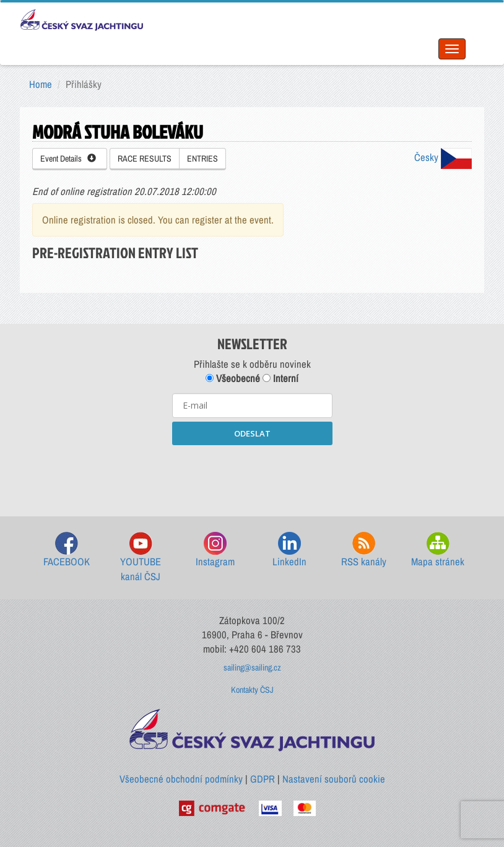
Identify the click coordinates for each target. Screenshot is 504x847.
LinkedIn (289, 550)
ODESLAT (252, 433)
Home (41, 84)
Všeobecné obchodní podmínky (181, 779)
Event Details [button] (68, 159)
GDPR (263, 779)
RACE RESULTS (145, 159)
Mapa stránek (438, 550)
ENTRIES (202, 159)
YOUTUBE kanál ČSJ (141, 558)
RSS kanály (364, 550)
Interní (280, 378)
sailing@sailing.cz (252, 667)
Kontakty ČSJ (252, 690)
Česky (443, 157)
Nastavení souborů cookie (334, 779)
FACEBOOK (67, 550)
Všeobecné (233, 378)
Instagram (215, 550)
